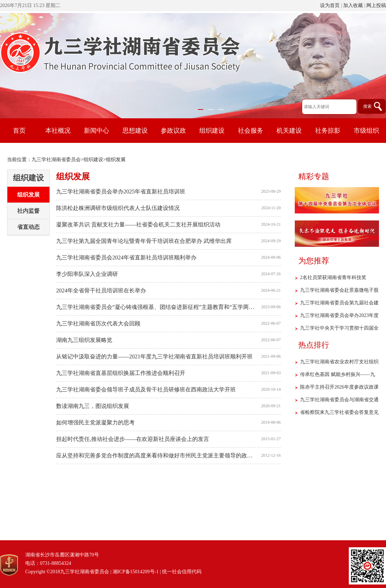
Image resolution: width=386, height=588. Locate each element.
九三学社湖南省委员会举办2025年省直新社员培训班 (121, 191)
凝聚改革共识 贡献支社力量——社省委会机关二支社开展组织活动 (138, 224)
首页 (19, 131)
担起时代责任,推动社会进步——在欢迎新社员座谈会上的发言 (133, 439)
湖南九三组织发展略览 (84, 340)
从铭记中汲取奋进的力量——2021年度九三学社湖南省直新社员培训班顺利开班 (154, 356)
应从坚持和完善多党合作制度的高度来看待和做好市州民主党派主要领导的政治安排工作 (157, 455)
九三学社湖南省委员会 (56, 160)
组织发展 (28, 195)
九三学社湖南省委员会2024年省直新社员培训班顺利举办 (126, 257)
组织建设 (93, 160)
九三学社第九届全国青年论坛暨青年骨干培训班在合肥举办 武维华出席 (144, 241)
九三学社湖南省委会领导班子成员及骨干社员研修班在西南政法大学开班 (146, 389)
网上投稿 (376, 5)
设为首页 (330, 5)
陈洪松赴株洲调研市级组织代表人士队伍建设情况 (118, 208)
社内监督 (28, 211)
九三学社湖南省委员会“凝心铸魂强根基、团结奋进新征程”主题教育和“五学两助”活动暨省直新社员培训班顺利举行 (157, 307)
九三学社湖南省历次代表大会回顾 (98, 323)
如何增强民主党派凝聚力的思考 (95, 422)
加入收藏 (353, 5)
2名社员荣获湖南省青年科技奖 (333, 278)
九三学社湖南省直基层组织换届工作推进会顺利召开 (121, 373)
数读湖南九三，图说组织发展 (93, 406)
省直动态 (28, 227)
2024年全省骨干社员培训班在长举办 (101, 290)
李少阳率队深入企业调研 (87, 274)
